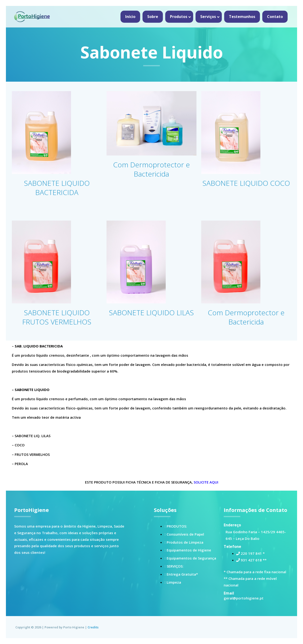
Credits (93, 627)
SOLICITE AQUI (206, 482)
